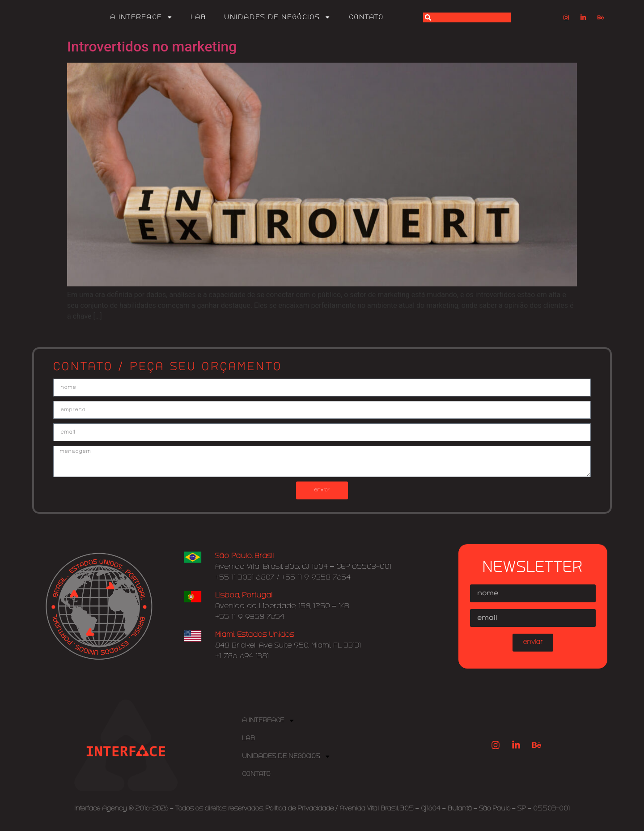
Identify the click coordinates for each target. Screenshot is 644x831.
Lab (198, 17)
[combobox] (467, 17)
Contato (366, 17)
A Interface (141, 17)
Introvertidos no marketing (152, 47)
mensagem (322, 467)
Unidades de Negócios (277, 17)
